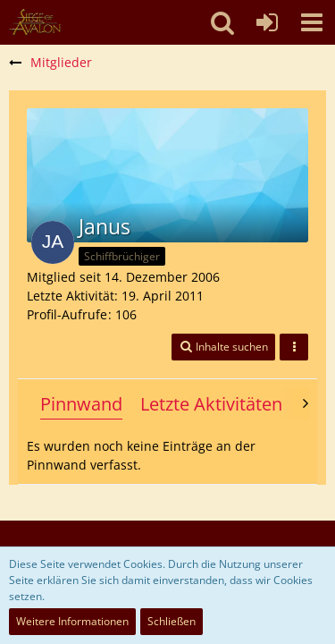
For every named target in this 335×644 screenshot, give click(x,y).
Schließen (172, 621)
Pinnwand (81, 404)
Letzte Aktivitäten (211, 404)
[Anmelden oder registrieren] (267, 22)
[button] (312, 22)
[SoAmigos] (35, 22)
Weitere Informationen (72, 621)
